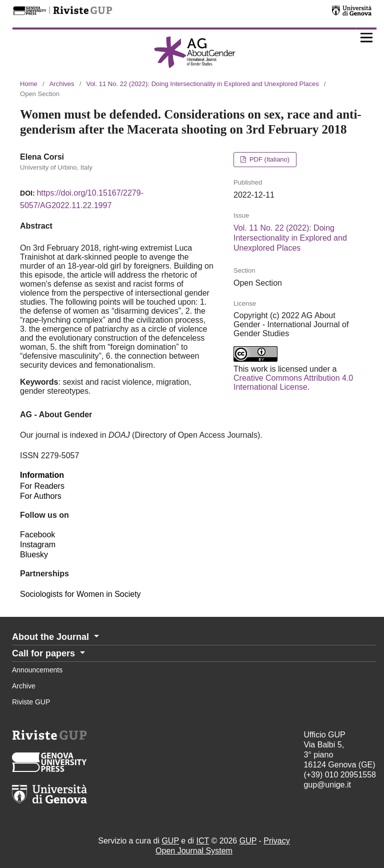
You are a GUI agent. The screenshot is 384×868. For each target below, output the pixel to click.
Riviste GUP (31, 702)
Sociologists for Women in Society (80, 594)
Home (29, 84)
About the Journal (52, 637)
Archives (62, 84)
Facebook (37, 535)
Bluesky (34, 555)
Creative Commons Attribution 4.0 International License (293, 382)
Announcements (37, 670)
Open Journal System (194, 851)
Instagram (38, 545)
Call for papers (45, 653)
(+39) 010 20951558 (340, 775)
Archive (24, 686)
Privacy (276, 841)
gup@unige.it (327, 785)
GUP (170, 841)
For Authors (41, 496)
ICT (202, 841)
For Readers (42, 486)
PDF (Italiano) (268, 159)
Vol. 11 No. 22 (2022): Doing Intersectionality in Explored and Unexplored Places (202, 84)
